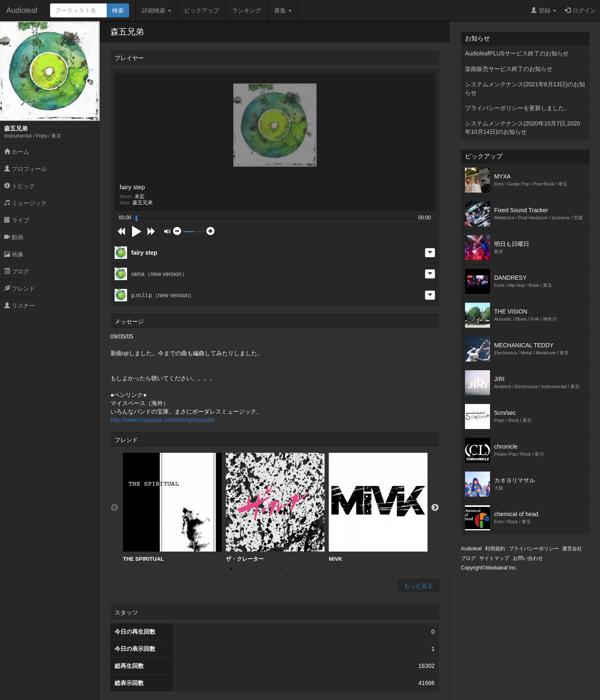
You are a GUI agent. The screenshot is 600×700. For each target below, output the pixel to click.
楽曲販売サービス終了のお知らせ (509, 69)
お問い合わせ (528, 558)
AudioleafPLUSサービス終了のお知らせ (517, 53)
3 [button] (256, 569)
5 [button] (281, 569)
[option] (172, 508)
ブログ (17, 271)
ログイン (580, 10)
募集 (283, 10)
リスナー (20, 306)
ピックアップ (202, 10)
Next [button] (435, 508)
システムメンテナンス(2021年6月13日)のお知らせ (525, 88)
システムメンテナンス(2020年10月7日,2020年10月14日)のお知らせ (522, 128)
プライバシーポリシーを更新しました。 (517, 108)
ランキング (247, 10)
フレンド (20, 289)
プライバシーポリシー (534, 549)
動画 (14, 237)
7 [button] (306, 569)
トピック (20, 186)
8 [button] (319, 569)
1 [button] (231, 569)
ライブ (17, 220)
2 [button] (244, 569)
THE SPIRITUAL (172, 507)
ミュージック (25, 203)
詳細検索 (157, 10)
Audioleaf (22, 10)
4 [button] (269, 569)
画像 (14, 254)
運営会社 (572, 549)
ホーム (17, 152)
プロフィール (25, 169)
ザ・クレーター (275, 507)
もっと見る (418, 586)
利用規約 (495, 549)
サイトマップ (494, 558)
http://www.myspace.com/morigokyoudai (162, 420)
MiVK (378, 507)
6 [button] (294, 569)
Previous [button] (115, 508)
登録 (544, 10)
